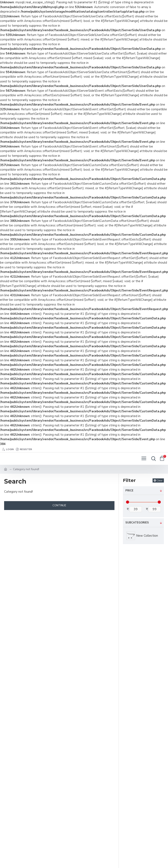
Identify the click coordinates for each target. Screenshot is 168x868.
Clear (160, 480)
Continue (59, 505)
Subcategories (137, 523)
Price (129, 491)
